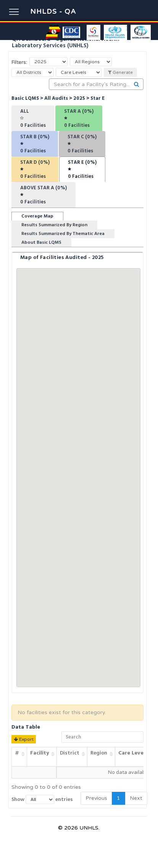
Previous (96, 798)
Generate (120, 72)
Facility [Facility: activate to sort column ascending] (39, 753)
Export (24, 739)
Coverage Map (37, 216)
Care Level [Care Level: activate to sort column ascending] (132, 753)
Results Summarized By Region (54, 225)
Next (136, 798)
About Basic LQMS (41, 242)
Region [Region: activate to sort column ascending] (99, 753)
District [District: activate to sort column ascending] (70, 753)
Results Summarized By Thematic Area (63, 234)
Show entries (42, 799)
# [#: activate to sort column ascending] (17, 753)
